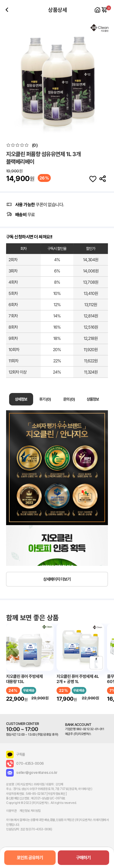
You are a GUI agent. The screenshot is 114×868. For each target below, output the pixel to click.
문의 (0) (69, 399)
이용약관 (11, 811)
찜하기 (93, 179)
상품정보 (93, 399)
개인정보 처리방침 (30, 811)
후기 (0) (45, 399)
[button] (107, 77)
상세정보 (21, 399)
